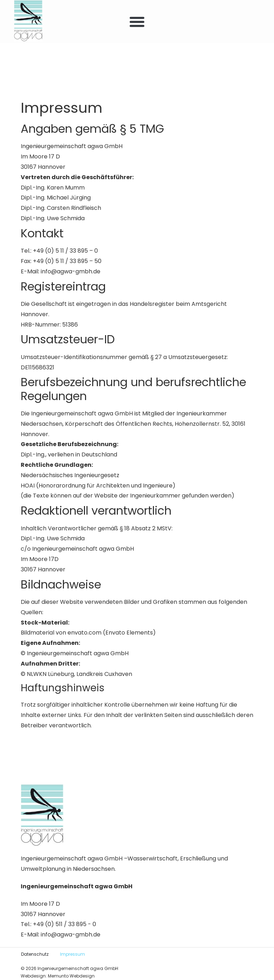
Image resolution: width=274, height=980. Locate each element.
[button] (137, 21)
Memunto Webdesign (71, 976)
